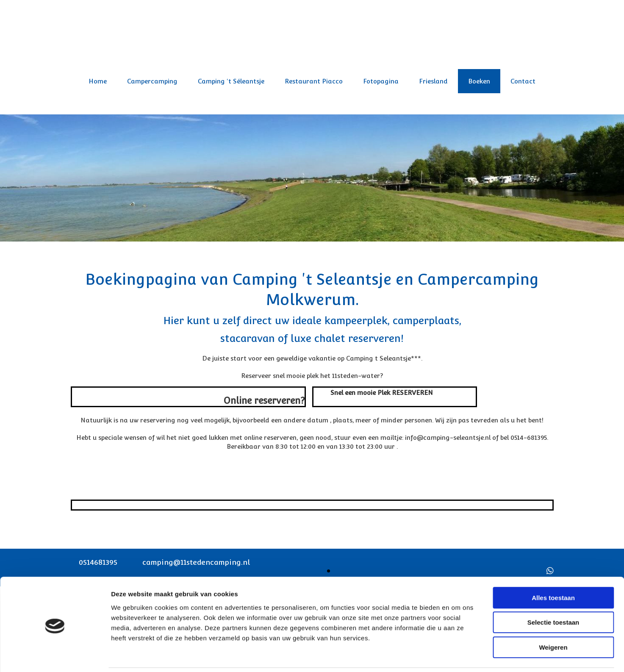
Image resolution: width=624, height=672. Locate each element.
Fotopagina (381, 81)
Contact (523, 81)
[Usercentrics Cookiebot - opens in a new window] (55, 655)
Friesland (433, 81)
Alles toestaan (553, 568)
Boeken (479, 81)
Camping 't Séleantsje (231, 81)
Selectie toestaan (553, 593)
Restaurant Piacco (314, 81)
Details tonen (458, 655)
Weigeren (553, 618)
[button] (382, 393)
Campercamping (152, 81)
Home (98, 81)
